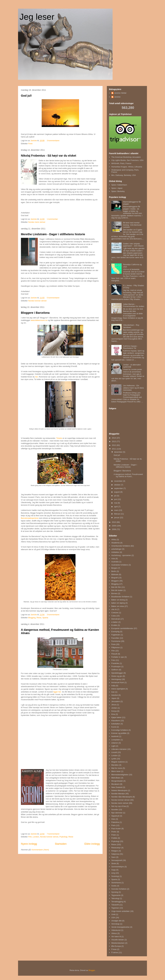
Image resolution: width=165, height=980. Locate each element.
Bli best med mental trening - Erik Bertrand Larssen (132, 225)
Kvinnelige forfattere (120, 730)
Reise (39, 618)
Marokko (115, 765)
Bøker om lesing (118, 600)
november (119, 481)
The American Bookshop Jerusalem (126, 157)
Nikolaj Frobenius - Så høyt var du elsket (49, 156)
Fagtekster (116, 635)
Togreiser (115, 908)
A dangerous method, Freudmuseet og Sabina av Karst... (128, 475)
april (116, 507)
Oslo (113, 819)
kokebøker (116, 724)
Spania (45, 618)
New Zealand (117, 787)
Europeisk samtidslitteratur (122, 628)
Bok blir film (116, 587)
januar (117, 518)
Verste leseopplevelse (120, 927)
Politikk (114, 838)
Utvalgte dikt (116, 921)
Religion (115, 851)
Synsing (115, 892)
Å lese (114, 949)
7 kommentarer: (54, 834)
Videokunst (116, 930)
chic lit (114, 609)
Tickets (59, 438)
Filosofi (114, 654)
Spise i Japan (117, 188)
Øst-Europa (116, 946)
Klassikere (116, 721)
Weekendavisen (118, 943)
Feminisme (116, 641)
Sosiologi (115, 876)
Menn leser (116, 771)
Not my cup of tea (119, 806)
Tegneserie (116, 895)
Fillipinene (116, 648)
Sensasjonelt (117, 860)
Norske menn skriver (37, 222)
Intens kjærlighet (118, 689)
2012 (114, 445)
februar (117, 514)
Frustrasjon (116, 666)
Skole (114, 863)
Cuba (114, 616)
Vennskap (115, 924)
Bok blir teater (117, 590)
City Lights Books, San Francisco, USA (127, 160)
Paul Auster (116, 829)
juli (116, 496)
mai (116, 503)
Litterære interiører (119, 749)
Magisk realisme (118, 762)
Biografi (114, 578)
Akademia (115, 543)
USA (113, 918)
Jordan (114, 708)
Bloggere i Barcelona (35, 313)
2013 (114, 441)
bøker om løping (118, 603)
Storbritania (116, 883)
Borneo (114, 593)
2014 (114, 438)
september (119, 488)
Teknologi (115, 898)
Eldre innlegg (92, 844)
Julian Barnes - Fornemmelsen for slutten (134, 305)
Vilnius (114, 933)
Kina (113, 714)
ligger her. (57, 692)
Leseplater (116, 740)
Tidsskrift (115, 905)
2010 (114, 522)
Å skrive (115, 952)
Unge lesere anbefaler (120, 911)
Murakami (115, 784)
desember (119, 452)
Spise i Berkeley (118, 191)
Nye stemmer (117, 813)
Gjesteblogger (117, 673)
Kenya (114, 711)
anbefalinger (116, 549)
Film (30, 837)
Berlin (114, 571)
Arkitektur (115, 552)
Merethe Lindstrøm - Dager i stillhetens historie (53, 234)
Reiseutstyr (116, 848)
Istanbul (115, 695)
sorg (113, 873)
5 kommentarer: (54, 298)
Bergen (114, 568)
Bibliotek (115, 574)
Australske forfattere (120, 565)
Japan (114, 698)
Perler (114, 832)
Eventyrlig (115, 632)
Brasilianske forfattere (120, 597)
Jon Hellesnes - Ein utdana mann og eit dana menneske (133, 388)
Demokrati (116, 619)
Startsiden (61, 844)
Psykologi (63, 837)
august (117, 492)
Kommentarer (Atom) (40, 850)
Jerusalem (116, 701)
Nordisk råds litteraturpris (122, 797)
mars (117, 510)
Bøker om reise (118, 606)
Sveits (114, 886)
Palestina (115, 822)
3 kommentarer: (54, 141)
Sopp (113, 870)
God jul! (26, 96)
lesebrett (115, 736)
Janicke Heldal (120, 93)
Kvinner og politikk (119, 733)
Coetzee (115, 613)
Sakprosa (115, 854)
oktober (118, 485)
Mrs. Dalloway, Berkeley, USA (124, 175)
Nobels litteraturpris (119, 790)
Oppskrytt (115, 816)
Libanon (115, 743)
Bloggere (115, 581)
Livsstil (114, 752)
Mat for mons (117, 768)
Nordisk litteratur (118, 794)
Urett (113, 914)
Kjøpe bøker (116, 717)
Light (113, 746)
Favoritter (115, 638)
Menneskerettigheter (120, 775)
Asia (113, 559)
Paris (113, 825)
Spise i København (119, 185)
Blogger (92, 970)
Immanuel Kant (118, 682)
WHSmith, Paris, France (121, 163)
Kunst (114, 727)
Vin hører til (116, 937)
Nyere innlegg (29, 844)
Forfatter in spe (118, 657)
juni (116, 499)
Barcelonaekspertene (30, 518)
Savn (113, 857)
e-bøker (115, 622)
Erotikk (114, 625)
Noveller (115, 810)
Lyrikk (114, 759)
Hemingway (116, 679)
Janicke (117, 97)
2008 (114, 529)
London (36, 837)
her (37, 377)
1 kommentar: (53, 219)
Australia (115, 562)
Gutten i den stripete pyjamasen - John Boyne (133, 245)
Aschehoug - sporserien (121, 555)
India (113, 686)
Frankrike (115, 663)
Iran (113, 692)
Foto (113, 660)
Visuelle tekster (118, 940)
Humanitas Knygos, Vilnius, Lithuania (127, 167)
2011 (114, 449)
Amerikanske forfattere (121, 546)
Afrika (114, 540)
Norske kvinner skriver (37, 301)
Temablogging (117, 902)
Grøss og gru (117, 676)
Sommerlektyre (118, 867)
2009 (114, 526)
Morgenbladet (117, 781)
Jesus (114, 705)
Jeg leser (37, 17)
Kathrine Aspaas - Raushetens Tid (130, 347)
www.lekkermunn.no (39, 320)
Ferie (30, 144)
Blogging (32, 618)
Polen (114, 835)
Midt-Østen (116, 778)
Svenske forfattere (119, 889)
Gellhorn (115, 670)
